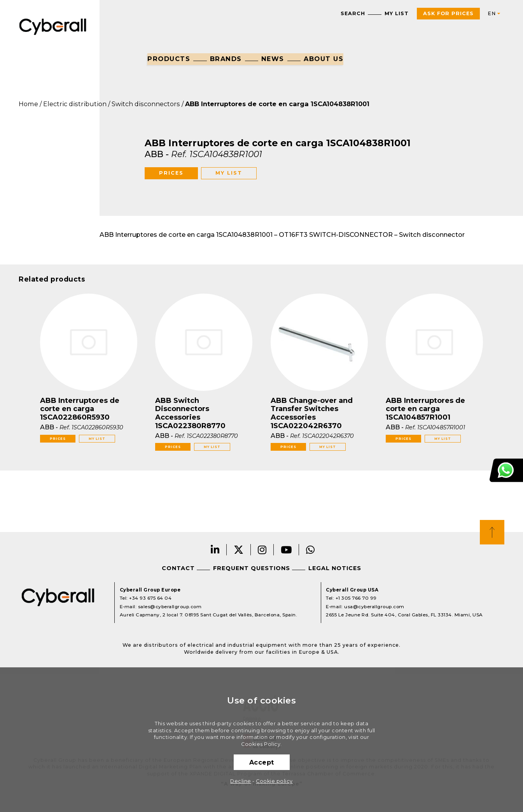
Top (492, 532)
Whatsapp (310, 550)
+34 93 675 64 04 (150, 598)
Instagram (262, 550)
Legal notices (335, 568)
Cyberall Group (53, 26)
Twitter (239, 550)
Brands (226, 59)
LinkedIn (215, 550)
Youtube (286, 550)
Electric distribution (75, 104)
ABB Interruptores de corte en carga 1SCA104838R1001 (277, 104)
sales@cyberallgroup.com (170, 607)
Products (169, 59)
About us (324, 59)
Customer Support (506, 470)
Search (353, 13)
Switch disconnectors (146, 104)
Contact (178, 568)
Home (28, 104)
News (273, 59)
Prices (171, 173)
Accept (262, 762)
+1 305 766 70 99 (356, 598)
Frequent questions (252, 568)
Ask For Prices (448, 13)
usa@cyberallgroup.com (374, 607)
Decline (241, 781)
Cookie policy (274, 781)
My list (397, 13)
